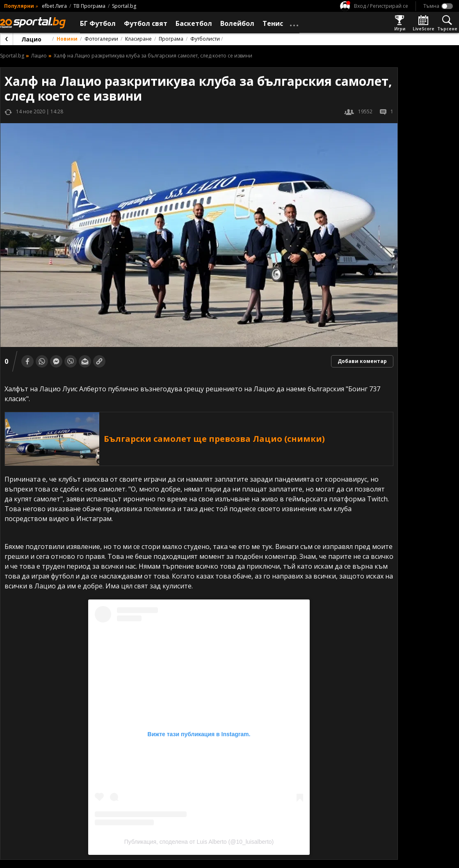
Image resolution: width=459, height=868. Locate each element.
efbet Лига (54, 6)
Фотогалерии (101, 39)
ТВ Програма (89, 6)
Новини (67, 39)
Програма (171, 39)
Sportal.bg (124, 6)
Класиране (138, 39)
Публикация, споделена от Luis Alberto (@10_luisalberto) (199, 842)
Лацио (31, 39)
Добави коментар (362, 361)
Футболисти (205, 39)
